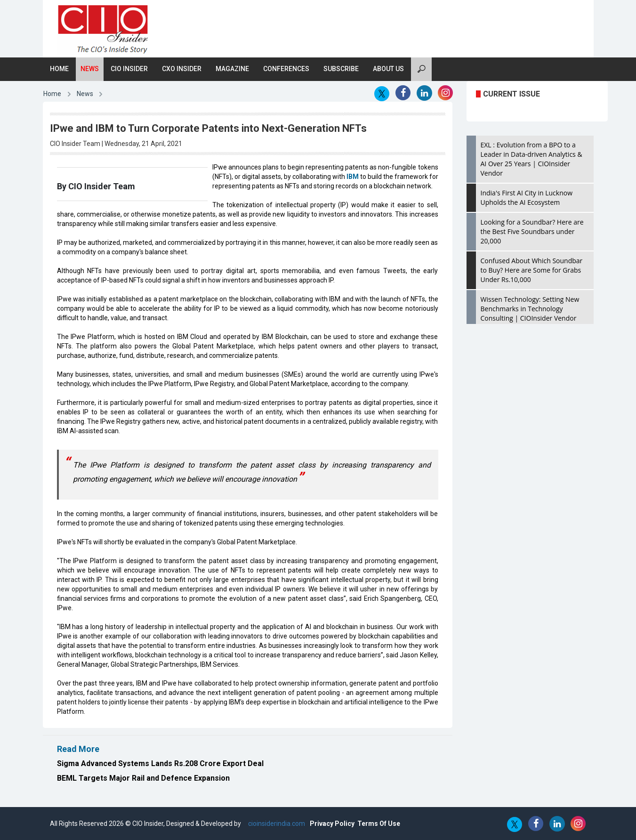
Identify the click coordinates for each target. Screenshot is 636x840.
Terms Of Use (379, 824)
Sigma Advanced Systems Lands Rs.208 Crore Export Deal (160, 763)
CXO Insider (182, 69)
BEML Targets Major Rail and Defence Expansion (143, 778)
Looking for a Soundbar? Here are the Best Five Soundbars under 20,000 (532, 231)
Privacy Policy (332, 824)
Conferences (286, 69)
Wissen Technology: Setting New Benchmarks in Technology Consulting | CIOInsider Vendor (530, 309)
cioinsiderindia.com (276, 824)
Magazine (232, 69)
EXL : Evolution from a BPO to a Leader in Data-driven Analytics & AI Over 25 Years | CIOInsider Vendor (531, 159)
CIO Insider (129, 69)
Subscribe (341, 69)
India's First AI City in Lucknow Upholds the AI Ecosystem (527, 198)
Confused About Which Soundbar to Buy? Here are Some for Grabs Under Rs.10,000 (532, 270)
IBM (353, 177)
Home (59, 69)
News (90, 69)
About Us (388, 69)
